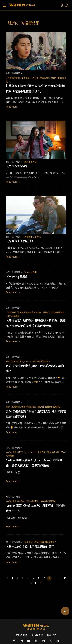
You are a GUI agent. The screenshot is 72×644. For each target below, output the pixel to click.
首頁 (8, 73)
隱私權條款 (37, 635)
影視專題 (16, 73)
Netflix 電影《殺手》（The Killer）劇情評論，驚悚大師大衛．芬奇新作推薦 (35, 454)
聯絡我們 (52, 635)
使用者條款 (22, 635)
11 (65, 578)
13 (36, 583)
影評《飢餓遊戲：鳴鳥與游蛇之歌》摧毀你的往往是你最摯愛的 (33, 407)
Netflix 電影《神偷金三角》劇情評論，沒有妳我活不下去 (31, 501)
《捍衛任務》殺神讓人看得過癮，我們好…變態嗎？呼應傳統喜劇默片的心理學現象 (35, 314)
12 (31, 583)
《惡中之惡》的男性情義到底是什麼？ (39, 542)
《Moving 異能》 (30, 272)
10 (60, 578)
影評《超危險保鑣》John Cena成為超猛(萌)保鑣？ (28, 361)
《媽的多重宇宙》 (30, 162)
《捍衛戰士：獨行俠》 (32, 237)
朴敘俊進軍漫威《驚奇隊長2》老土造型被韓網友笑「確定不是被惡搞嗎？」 (36, 80)
